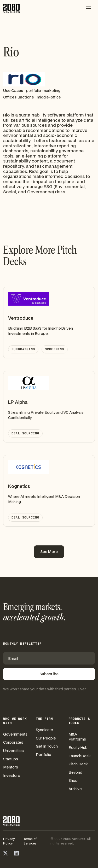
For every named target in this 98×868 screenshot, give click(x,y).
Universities (13, 751)
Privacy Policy (9, 841)
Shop (73, 780)
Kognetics (19, 486)
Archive (75, 789)
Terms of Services (30, 841)
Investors (11, 775)
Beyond (75, 772)
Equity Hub (78, 747)
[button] (89, 8)
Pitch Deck (78, 764)
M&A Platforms (77, 737)
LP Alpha (18, 402)
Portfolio (44, 755)
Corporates (13, 742)
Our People (46, 738)
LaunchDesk (80, 756)
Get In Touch (47, 746)
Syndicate (44, 730)
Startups (11, 759)
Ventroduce (21, 318)
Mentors (11, 767)
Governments (15, 734)
